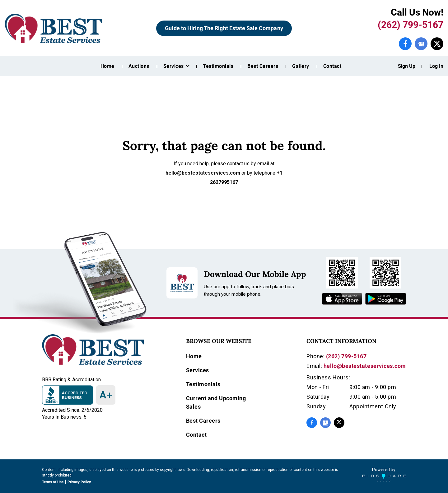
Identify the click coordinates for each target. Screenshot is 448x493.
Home (107, 66)
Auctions (139, 66)
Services (198, 370)
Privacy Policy (79, 482)
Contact (332, 66)
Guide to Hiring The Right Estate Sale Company (224, 28)
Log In (436, 66)
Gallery (301, 66)
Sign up (407, 66)
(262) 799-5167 (411, 25)
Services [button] (174, 66)
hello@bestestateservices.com (203, 173)
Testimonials (218, 66)
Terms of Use (53, 482)
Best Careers (263, 66)
